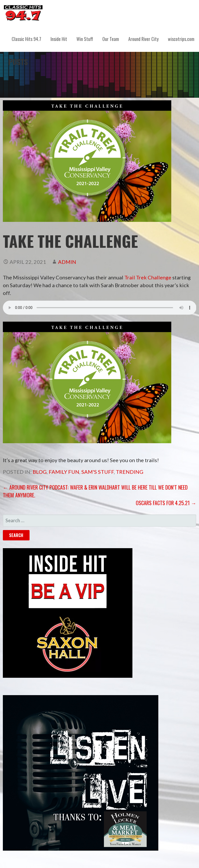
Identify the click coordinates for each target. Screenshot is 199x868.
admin (67, 262)
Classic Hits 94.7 (26, 39)
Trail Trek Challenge (148, 277)
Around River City (143, 39)
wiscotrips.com (181, 39)
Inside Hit (59, 39)
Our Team (111, 39)
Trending (130, 472)
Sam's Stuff (98, 472)
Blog (40, 472)
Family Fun (64, 472)
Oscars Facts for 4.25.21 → (166, 503)
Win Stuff (85, 39)
